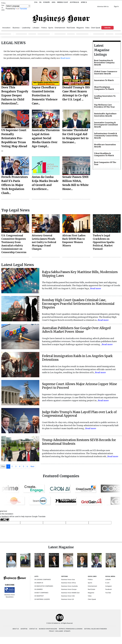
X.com (107, 583)
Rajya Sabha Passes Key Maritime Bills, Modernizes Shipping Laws (80, 274)
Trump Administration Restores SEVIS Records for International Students (79, 442)
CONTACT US (33, 629)
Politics (44, 28)
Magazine (80, 28)
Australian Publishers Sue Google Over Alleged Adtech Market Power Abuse (76, 330)
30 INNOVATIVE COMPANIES (44, 586)
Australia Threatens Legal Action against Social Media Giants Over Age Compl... (46, 138)
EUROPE (46, 2)
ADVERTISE (24, 629)
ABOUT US (16, 629)
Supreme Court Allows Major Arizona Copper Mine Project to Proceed (79, 386)
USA (36, 2)
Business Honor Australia (69, 586)
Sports (51, 28)
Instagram (109, 586)
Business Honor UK (68, 599)
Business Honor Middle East (70, 593)
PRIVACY (52, 631)
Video (87, 28)
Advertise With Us (103, 7)
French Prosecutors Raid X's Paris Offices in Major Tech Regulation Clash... (15, 185)
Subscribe (107, 28)
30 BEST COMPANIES (41, 593)
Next (32, 466)
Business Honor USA (68, 596)
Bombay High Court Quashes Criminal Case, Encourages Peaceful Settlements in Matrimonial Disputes (78, 304)
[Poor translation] (6, 520)
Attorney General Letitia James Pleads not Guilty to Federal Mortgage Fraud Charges (44, 242)
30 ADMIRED (39, 589)
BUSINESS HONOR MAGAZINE (48, 629)
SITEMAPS (67, 631)
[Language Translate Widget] (18, 6)
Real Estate (71, 28)
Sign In (116, 6)
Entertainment (60, 28)
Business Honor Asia (68, 579)
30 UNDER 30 (39, 583)
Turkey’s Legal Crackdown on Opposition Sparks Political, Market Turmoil (104, 242)
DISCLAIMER (59, 631)
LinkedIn (108, 579)
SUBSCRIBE (10, 585)
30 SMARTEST (39, 596)
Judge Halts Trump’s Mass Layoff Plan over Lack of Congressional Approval (79, 414)
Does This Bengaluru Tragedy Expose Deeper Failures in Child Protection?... (15, 95)
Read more (65, 58)
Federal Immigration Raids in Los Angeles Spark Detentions (77, 358)
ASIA (53, 2)
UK (40, 2)
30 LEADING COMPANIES (43, 579)
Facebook (108, 589)
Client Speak (96, 28)
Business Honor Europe (69, 589)
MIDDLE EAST (63, 2)
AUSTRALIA (74, 2)
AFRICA (84, 2)
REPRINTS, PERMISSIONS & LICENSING (71, 629)
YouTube (108, 593)
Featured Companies (61, 476)
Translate (21, 9)
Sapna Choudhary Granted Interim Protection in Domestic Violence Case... (45, 95)
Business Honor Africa (69, 583)
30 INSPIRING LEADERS (42, 599)
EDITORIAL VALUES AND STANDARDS (96, 629)
